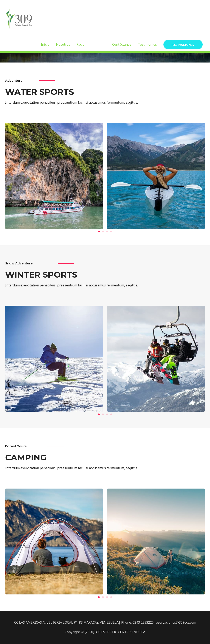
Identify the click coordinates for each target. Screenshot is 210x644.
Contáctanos (122, 44)
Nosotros (63, 44)
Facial (81, 44)
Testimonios (147, 44)
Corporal (99, 44)
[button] (99, 232)
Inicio (45, 44)
